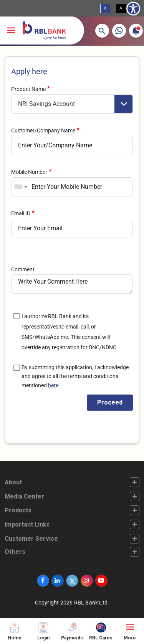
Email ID (21, 213)
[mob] (72, 187)
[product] (72, 104)
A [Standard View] (105, 8)
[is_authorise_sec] (17, 368)
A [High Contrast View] (121, 8)
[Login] (43, 631)
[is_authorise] (17, 316)
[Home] (14, 631)
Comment (23, 269)
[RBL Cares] (101, 631)
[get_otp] (110, 403)
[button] (102, 31)
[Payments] (72, 631)
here (53, 385)
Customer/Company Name (43, 130)
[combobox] (20, 187)
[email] (72, 228)
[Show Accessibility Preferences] (133, 8)
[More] (130, 631)
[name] (72, 145)
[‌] (43, 581)
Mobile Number (29, 172)
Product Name (28, 89)
